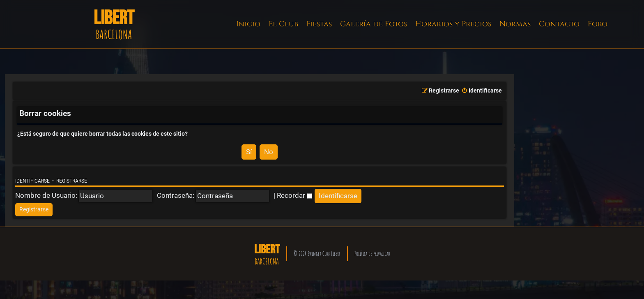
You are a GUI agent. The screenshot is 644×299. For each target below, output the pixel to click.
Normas (515, 24)
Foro (598, 24)
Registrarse (72, 181)
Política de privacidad (372, 254)
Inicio (248, 24)
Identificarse (32, 181)
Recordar (294, 195)
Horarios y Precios (453, 24)
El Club (283, 24)
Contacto (559, 24)
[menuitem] (482, 91)
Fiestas (319, 24)
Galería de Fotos (374, 24)
